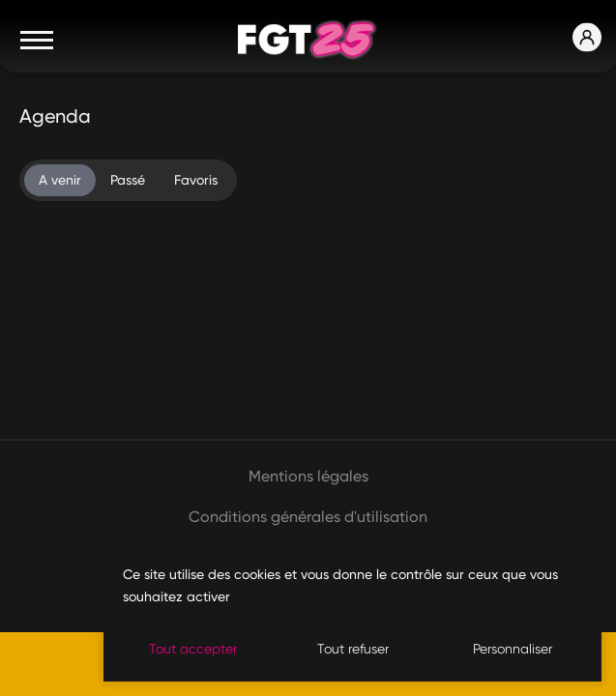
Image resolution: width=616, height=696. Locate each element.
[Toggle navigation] (37, 40)
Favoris (196, 180)
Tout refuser (353, 649)
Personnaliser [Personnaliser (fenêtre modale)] (513, 649)
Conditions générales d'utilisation (308, 517)
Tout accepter (193, 649)
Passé (128, 180)
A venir (60, 180)
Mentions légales (308, 476)
